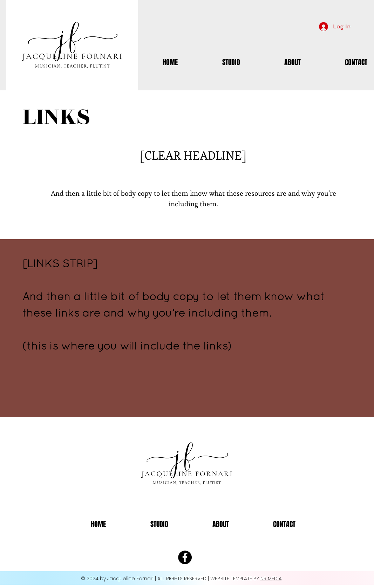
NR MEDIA (271, 579)
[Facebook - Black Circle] (185, 557)
